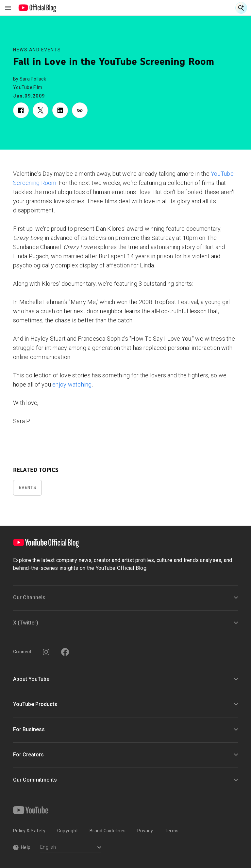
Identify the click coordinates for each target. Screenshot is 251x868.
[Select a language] (71, 848)
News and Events (37, 50)
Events (27, 488)
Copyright (67, 831)
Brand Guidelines (108, 831)
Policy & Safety (29, 831)
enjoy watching (72, 384)
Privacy (145, 831)
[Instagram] (46, 652)
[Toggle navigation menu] (8, 8)
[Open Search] (241, 8)
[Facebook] (65, 652)
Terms (172, 831)
